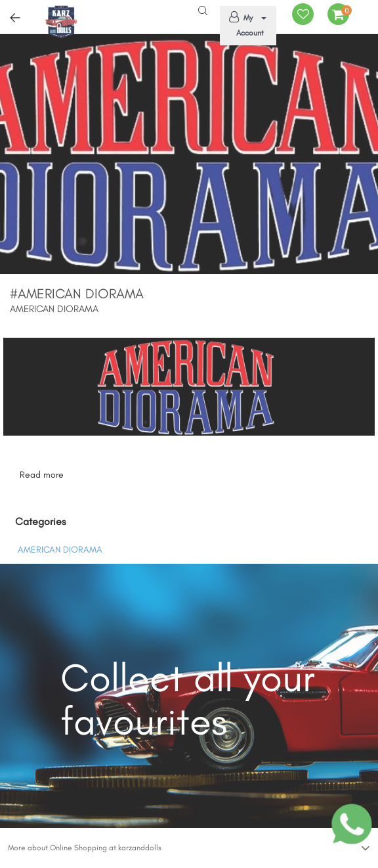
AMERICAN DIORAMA (60, 550)
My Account (246, 24)
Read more (42, 475)
